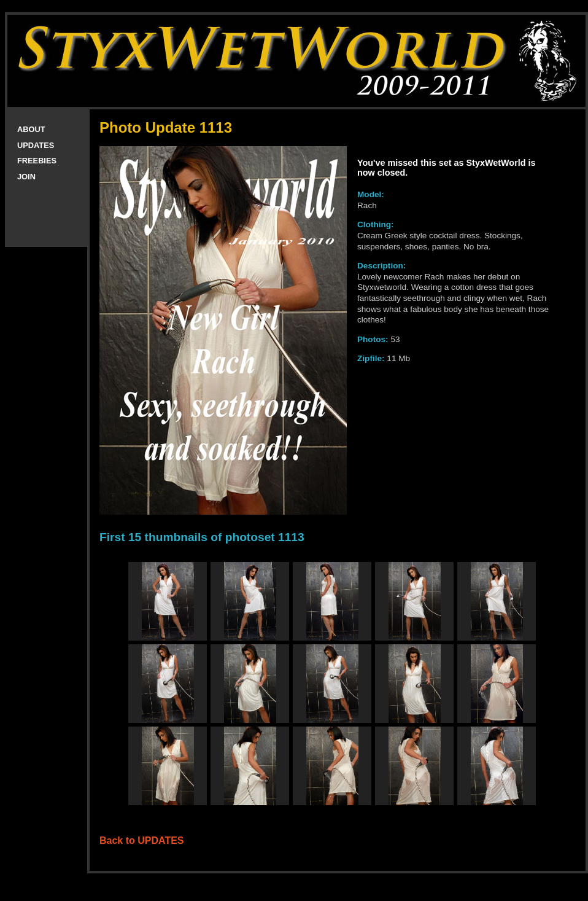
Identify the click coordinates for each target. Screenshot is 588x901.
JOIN (26, 177)
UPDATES (36, 145)
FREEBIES (37, 161)
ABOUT (31, 129)
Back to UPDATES (142, 841)
